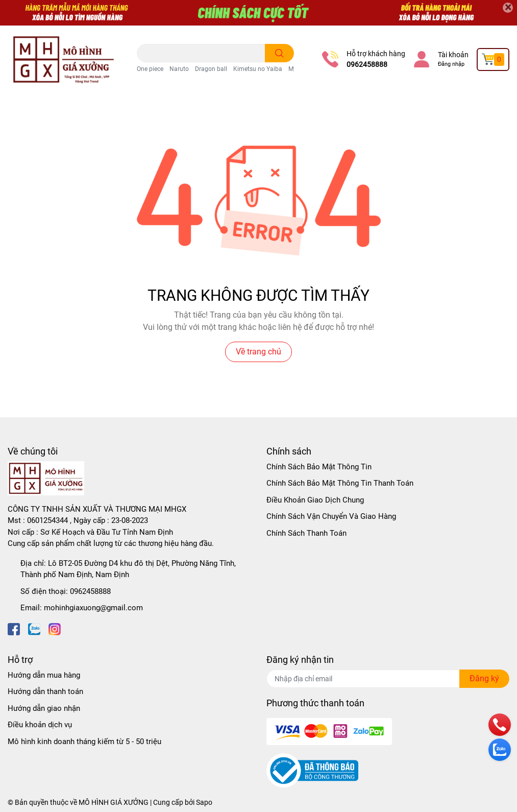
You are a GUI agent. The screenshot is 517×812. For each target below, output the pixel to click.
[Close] (508, 8)
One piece (150, 69)
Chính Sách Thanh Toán (306, 533)
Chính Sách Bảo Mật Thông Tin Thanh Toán (340, 483)
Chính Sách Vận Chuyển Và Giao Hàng (331, 516)
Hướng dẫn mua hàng (44, 675)
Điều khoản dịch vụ (40, 725)
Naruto (179, 69)
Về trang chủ (258, 352)
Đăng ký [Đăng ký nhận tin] (484, 678)
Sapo (204, 802)
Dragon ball (211, 69)
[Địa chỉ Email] (388, 679)
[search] (279, 53)
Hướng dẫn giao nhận (44, 708)
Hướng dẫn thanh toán (45, 691)
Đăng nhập (451, 64)
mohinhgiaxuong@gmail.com (93, 608)
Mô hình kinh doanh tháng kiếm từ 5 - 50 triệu (84, 742)
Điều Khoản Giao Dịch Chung (315, 500)
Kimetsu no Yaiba (258, 69)
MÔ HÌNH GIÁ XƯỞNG (114, 802)
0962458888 (367, 64)
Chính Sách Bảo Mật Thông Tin (319, 467)
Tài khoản (453, 55)
